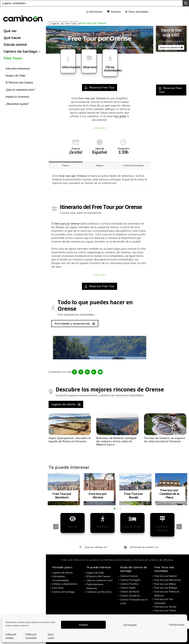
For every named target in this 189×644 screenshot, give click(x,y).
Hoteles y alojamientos (65, 584)
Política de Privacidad (31, 636)
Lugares (55, 23)
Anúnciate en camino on (141, 547)
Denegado (130, 625)
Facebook (74, 372)
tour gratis (120, 116)
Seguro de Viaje (15, 75)
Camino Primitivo (129, 584)
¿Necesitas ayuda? (17, 104)
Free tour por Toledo (165, 610)
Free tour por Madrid (165, 576)
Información (94, 12)
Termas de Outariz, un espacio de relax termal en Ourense (165, 440)
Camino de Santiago (21, 52)
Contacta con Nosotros (99, 592)
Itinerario (114, 12)
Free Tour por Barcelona (167, 580)
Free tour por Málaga (166, 588)
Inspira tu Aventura (17, 97)
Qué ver (10, 31)
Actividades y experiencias (75, 323)
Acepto (83, 625)
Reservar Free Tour (100, 87)
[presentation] (51, 431)
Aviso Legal (51, 636)
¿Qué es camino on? (94, 547)
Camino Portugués (130, 580)
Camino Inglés (128, 588)
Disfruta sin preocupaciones (171, 41)
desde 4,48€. (171, 35)
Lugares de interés (66, 404)
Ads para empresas (18, 68)
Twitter (81, 372)
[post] (70, 424)
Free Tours (13, 58)
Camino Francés (129, 576)
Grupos (100, 165)
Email (100, 372)
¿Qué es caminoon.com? (20, 90)
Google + (94, 372)
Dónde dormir (15, 45)
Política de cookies (11, 636)
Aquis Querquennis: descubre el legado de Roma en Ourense (70, 440)
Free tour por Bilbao (165, 584)
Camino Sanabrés (130, 596)
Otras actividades (137, 12)
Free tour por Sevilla (165, 607)
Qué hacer (12, 38)
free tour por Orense (67, 224)
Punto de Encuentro (134, 165)
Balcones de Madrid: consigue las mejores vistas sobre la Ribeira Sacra (116, 441)
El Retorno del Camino (19, 82)
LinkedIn (87, 372)
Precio (66, 165)
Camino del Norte (130, 592)
